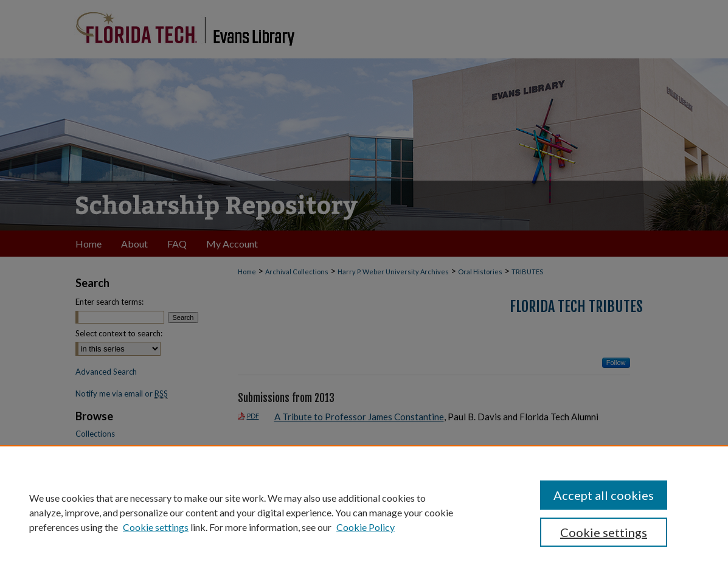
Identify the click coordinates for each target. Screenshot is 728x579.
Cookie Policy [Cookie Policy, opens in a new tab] (366, 527)
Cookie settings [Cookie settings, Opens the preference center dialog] (604, 532)
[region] (364, 512)
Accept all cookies (604, 495)
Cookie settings (156, 527)
